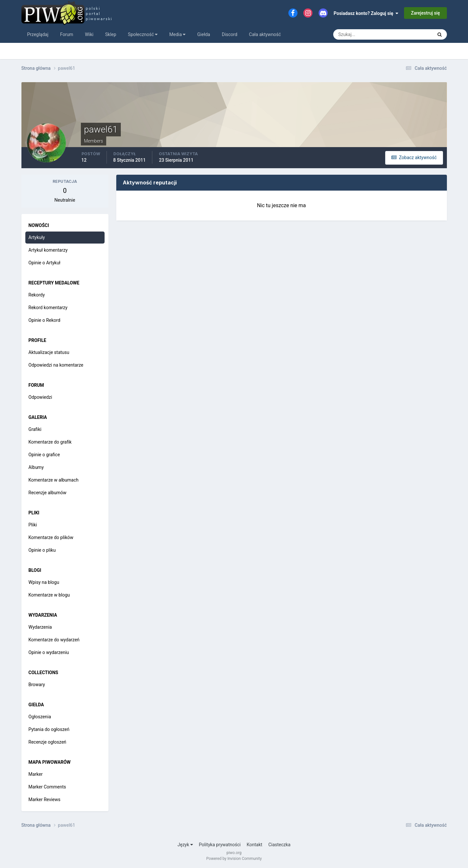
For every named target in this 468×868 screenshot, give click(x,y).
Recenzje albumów (48, 493)
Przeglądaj (38, 34)
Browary (37, 685)
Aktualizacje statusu (49, 352)
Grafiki (35, 429)
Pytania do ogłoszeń (49, 729)
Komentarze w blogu (49, 595)
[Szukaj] (359, 34)
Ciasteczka (279, 845)
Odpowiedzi (40, 397)
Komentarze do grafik (50, 442)
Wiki (89, 34)
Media (177, 34)
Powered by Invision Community (234, 859)
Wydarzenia (40, 627)
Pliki (33, 525)
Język (185, 845)
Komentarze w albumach (54, 480)
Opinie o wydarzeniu (49, 652)
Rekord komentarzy (48, 308)
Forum (67, 34)
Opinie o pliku (42, 550)
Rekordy (37, 295)
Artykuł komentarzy (48, 250)
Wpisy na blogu (44, 582)
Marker (36, 774)
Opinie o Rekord (44, 320)
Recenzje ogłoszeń (48, 742)
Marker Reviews (45, 799)
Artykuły (37, 237)
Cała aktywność (265, 34)
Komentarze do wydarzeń (54, 640)
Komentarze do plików (51, 537)
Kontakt (254, 845)
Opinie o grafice (44, 455)
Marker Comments (47, 787)
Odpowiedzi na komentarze (56, 365)
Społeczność (143, 34)
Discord (230, 34)
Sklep (111, 34)
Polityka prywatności (220, 845)
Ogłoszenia (40, 717)
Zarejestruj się (425, 13)
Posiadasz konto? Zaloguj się (366, 13)
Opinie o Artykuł (44, 263)
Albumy (36, 467)
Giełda (204, 34)
